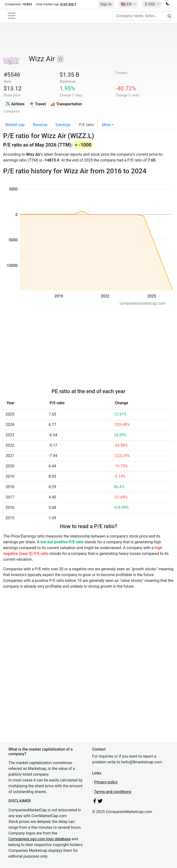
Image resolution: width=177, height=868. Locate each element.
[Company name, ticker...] (143, 16)
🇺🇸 (127, 4)
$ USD (150, 4)
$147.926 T (68, 4)
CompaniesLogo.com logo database (39, 839)
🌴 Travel (37, 104)
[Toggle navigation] (12, 16)
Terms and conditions (113, 792)
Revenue (40, 125)
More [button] (106, 125)
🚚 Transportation (66, 104)
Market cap (15, 125)
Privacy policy (106, 782)
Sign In (106, 4)
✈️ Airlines (15, 104)
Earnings (63, 125)
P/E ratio (86, 125)
